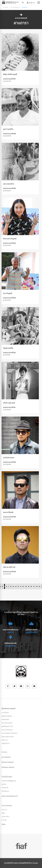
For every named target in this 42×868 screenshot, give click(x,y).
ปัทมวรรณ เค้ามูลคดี (10, 239)
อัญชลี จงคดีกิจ (8, 348)
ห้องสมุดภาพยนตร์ (8, 767)
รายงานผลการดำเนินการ (10, 733)
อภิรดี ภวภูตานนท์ (9, 403)
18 (37, 586)
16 (31, 586)
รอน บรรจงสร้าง (9, 184)
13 (23, 586)
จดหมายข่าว (6, 816)
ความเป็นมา (5, 713)
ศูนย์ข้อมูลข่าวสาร (7, 726)
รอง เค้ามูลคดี (8, 293)
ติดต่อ (4, 824)
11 (18, 586)
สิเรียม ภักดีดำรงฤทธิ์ (10, 74)
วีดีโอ (3, 813)
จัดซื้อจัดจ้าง (6, 743)
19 (39, 586)
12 (21, 586)
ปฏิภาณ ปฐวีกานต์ (9, 567)
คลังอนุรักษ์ (5, 719)
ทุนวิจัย (4, 784)
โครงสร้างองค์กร (7, 723)
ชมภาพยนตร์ (6, 757)
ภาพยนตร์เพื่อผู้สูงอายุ (9, 781)
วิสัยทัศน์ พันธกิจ (7, 716)
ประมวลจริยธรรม (7, 730)
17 (34, 586)
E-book (4, 820)
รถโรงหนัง (5, 788)
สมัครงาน (5, 740)
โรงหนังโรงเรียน (7, 777)
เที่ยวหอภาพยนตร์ (8, 762)
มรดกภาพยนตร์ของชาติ (10, 796)
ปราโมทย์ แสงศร (9, 458)
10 (16, 586)
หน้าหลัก (6, 7)
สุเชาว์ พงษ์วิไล (8, 129)
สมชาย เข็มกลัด (8, 512)
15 (29, 586)
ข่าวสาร (4, 752)
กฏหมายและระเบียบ (8, 737)
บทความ (4, 810)
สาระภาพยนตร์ (15, 7)
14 (26, 586)
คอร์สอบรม (5, 791)
